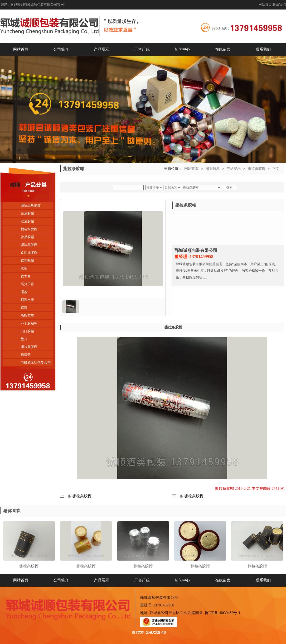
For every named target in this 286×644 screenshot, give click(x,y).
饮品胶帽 (27, 237)
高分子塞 (27, 284)
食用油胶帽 (29, 253)
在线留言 (223, 49)
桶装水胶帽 (29, 229)
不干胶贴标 (29, 323)
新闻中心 (182, 49)
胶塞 (24, 268)
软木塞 (26, 276)
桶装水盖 (27, 300)
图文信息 (213, 169)
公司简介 (61, 49)
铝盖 (24, 308)
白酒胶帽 (27, 214)
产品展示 (102, 49)
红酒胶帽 (27, 221)
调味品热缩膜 (31, 206)
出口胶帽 (27, 331)
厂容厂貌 (142, 49)
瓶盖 (24, 292)
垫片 (24, 339)
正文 (276, 169)
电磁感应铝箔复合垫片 (27, 363)
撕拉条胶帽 (29, 347)
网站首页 (265, 5)
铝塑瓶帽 (27, 261)
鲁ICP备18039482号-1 (223, 613)
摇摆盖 (26, 355)
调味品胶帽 (29, 245)
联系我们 (279, 5)
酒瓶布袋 (27, 315)
